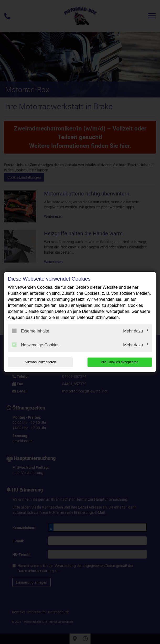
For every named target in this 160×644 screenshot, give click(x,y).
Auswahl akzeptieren (40, 362)
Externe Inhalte (31, 331)
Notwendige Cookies (36, 345)
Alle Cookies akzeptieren (120, 362)
